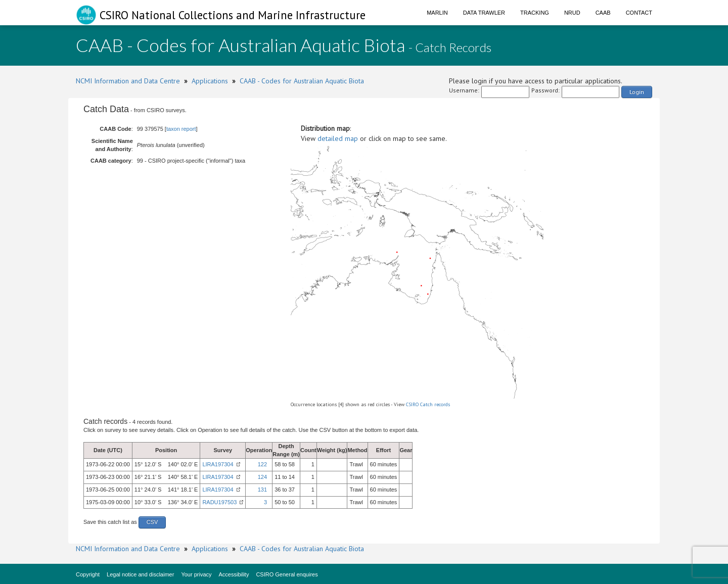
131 (262, 490)
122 (262, 464)
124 (262, 477)
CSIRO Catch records (428, 404)
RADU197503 (219, 502)
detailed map (338, 138)
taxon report (181, 129)
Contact (639, 13)
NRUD (572, 13)
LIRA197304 (218, 464)
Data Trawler (484, 13)
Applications (210, 81)
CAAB (603, 13)
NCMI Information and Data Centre (128, 81)
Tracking (535, 13)
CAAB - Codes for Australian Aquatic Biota (302, 81)
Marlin (437, 13)
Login (637, 92)
